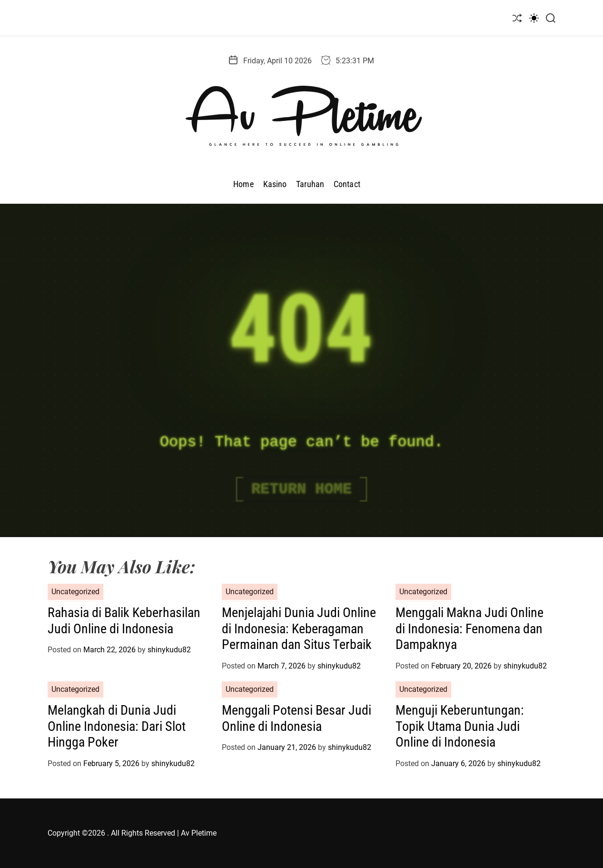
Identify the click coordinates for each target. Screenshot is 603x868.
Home (243, 184)
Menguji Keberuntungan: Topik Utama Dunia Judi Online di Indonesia (460, 726)
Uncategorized (75, 592)
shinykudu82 (169, 650)
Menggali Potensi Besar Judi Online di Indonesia (297, 718)
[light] (534, 18)
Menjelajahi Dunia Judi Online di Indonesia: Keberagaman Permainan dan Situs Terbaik (299, 629)
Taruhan (310, 184)
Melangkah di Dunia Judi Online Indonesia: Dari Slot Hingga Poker (117, 726)
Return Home (301, 489)
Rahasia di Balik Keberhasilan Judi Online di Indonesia (124, 621)
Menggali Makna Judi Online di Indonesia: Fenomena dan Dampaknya (470, 629)
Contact (347, 184)
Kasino (275, 184)
